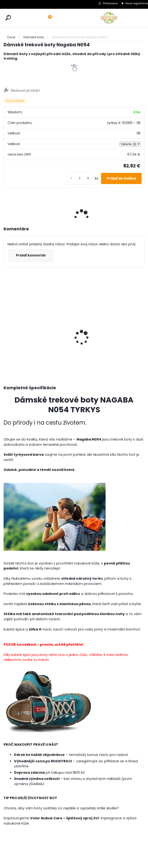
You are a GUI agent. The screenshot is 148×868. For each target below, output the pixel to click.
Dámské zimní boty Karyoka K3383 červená (55, 316)
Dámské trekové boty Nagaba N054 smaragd (90, 317)
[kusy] (80, 178)
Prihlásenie (110, 3)
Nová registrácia (137, 3)
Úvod (11, 37)
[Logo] (109, 18)
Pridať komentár (31, 255)
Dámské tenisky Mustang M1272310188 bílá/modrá (18, 328)
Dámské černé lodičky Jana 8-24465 (127, 323)
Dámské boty (34, 37)
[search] (8, 18)
